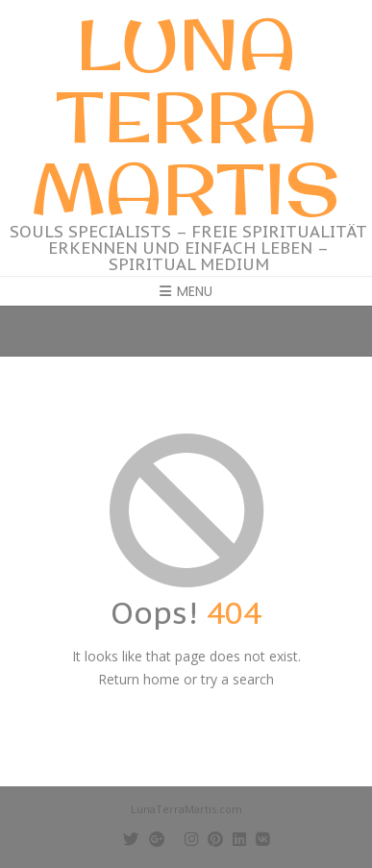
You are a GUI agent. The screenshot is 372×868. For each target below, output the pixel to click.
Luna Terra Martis (186, 116)
